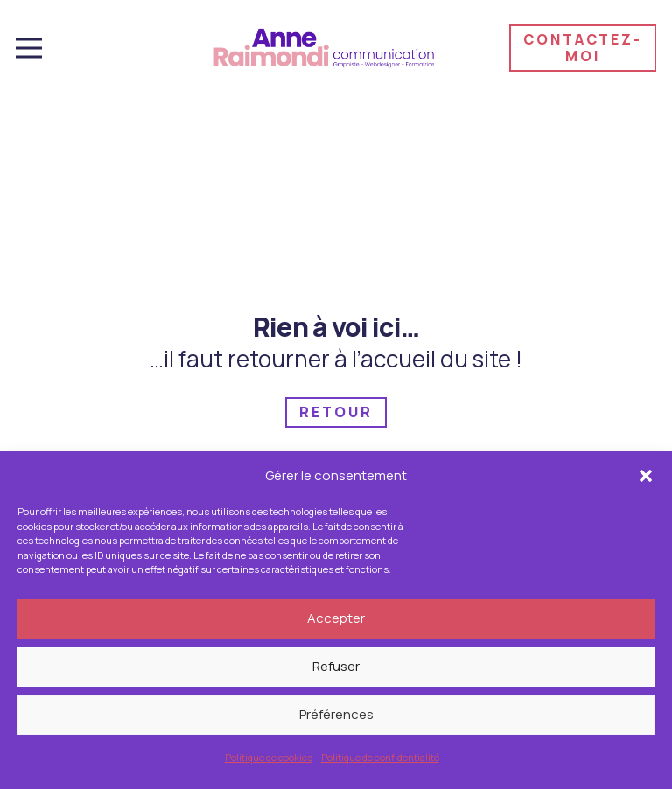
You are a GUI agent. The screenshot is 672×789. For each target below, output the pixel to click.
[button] (646, 478)
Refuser (336, 669)
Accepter (336, 621)
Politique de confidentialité (380, 760)
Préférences (336, 717)
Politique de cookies (269, 760)
